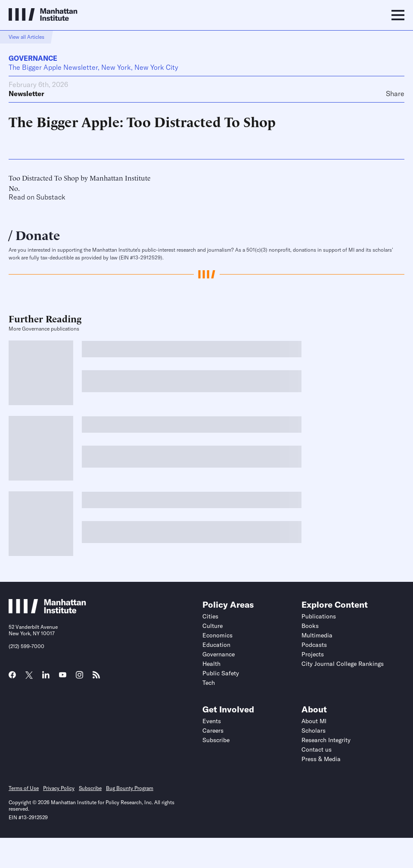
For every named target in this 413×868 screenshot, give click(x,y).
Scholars (314, 731)
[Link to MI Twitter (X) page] (29, 676)
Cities (210, 616)
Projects (313, 654)
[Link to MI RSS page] (96, 678)
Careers (213, 731)
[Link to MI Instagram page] (79, 678)
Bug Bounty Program (130, 788)
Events (212, 721)
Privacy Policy (59, 788)
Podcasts (314, 645)
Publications (319, 616)
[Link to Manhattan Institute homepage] (47, 611)
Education (216, 645)
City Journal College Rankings (343, 664)
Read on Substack (37, 197)
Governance (33, 58)
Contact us (317, 749)
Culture (213, 626)
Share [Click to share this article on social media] (395, 94)
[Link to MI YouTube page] (63, 676)
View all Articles (26, 37)
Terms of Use (24, 788)
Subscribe (216, 740)
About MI (314, 721)
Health (211, 664)
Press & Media (321, 759)
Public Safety (221, 673)
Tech (209, 683)
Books (310, 626)
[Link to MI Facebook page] (12, 678)
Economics (217, 635)
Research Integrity (326, 740)
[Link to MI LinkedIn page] (46, 678)
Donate (38, 234)
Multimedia (317, 635)
